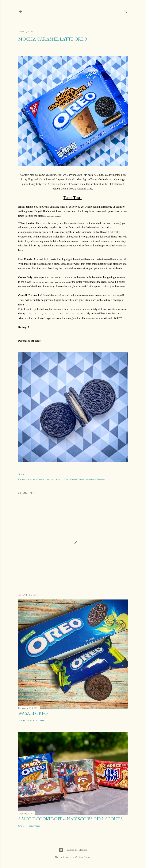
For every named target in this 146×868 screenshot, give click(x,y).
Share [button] (21, 474)
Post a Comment (37, 720)
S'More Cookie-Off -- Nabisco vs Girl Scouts (70, 819)
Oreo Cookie (77, 479)
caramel (31, 479)
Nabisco (58, 479)
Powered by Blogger (73, 850)
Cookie (40, 479)
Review (101, 479)
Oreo (66, 479)
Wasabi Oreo (33, 713)
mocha (49, 479)
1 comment (34, 826)
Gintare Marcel (83, 857)
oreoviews (90, 479)
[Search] (125, 11)
